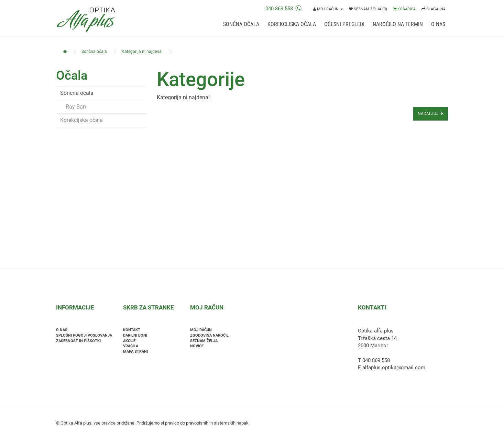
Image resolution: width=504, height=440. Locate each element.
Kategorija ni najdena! (142, 52)
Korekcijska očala (292, 24)
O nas (438, 24)
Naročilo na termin (398, 24)
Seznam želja (204, 341)
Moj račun (201, 330)
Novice (197, 346)
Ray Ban (73, 107)
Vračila (131, 346)
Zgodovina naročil (209, 335)
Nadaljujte (431, 114)
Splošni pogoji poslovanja (84, 335)
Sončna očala (241, 24)
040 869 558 (283, 9)
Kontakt (132, 330)
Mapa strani (135, 352)
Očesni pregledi (344, 24)
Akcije (129, 341)
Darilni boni (135, 335)
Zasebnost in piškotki (78, 341)
